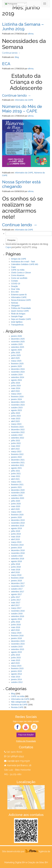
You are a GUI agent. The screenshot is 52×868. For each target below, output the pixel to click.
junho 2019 (16, 534)
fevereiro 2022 (17, 454)
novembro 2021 (18, 463)
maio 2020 (16, 506)
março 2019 (16, 542)
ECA (6, 64)
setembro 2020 (18, 498)
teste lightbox (17, 322)
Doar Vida (15, 289)
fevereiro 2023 (17, 427)
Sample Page (17, 316)
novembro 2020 (18, 493)
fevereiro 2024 (17, 397)
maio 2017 (16, 603)
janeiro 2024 (16, 399)
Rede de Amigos (18, 314)
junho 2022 (16, 443)
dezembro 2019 (18, 520)
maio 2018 (16, 570)
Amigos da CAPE (19, 259)
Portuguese (11, 4)
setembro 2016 (18, 616)
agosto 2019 (16, 528)
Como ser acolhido (19, 278)
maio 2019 (16, 537)
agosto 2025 (16, 350)
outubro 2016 (17, 614)
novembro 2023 (18, 405)
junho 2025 (16, 355)
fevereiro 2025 (17, 364)
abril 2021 (15, 479)
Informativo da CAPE (24, 100)
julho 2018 (16, 564)
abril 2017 (15, 605)
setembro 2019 (18, 526)
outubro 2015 (17, 647)
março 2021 (16, 482)
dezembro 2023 (18, 402)
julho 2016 (16, 622)
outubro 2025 (17, 344)
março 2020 (16, 512)
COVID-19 (16, 284)
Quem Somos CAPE (20, 311)
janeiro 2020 (16, 517)
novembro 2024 (18, 372)
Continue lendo (11, 53)
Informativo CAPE (19, 297)
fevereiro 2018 (17, 578)
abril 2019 (15, 539)
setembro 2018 (18, 559)
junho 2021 (16, 474)
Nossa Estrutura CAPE (21, 300)
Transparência (17, 325)
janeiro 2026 (16, 336)
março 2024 (16, 394)
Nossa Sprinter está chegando (21, 184)
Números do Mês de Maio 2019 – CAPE (22, 109)
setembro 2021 (18, 465)
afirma (31, 34)
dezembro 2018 (18, 550)
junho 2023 (16, 416)
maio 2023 (16, 419)
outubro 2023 (17, 408)
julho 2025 (16, 353)
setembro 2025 (18, 347)
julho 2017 (16, 597)
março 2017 (16, 608)
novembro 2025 (18, 342)
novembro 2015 (18, 644)
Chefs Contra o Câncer (21, 273)
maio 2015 (16, 660)
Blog (17, 57)
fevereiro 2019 (17, 545)
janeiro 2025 (16, 366)
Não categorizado (19, 702)
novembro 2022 (18, 432)
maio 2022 (16, 446)
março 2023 (16, 424)
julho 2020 (16, 501)
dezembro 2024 (18, 369)
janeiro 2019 (16, 548)
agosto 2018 (16, 561)
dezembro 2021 (18, 460)
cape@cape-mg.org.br (18, 761)
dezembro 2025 (18, 339)
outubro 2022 (17, 435)
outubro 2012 (17, 682)
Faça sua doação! (26, 735)
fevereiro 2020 (17, 515)
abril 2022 (15, 449)
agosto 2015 (16, 652)
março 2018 (16, 575)
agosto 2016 (16, 619)
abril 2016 (15, 630)
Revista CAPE (17, 707)
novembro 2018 (18, 553)
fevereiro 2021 (17, 485)
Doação (14, 286)
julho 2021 (16, 471)
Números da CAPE (19, 705)
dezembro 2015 (18, 641)
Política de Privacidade (21, 308)
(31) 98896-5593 (15, 756)
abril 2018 (15, 572)
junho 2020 (16, 504)
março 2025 (16, 361)
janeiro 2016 (16, 638)
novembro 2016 (18, 611)
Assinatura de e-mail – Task (23, 262)
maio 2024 (16, 388)
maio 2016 (16, 627)
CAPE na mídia (18, 270)
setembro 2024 (18, 377)
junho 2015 (16, 658)
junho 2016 (16, 625)
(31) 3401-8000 (14, 752)
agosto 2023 (16, 410)
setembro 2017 (18, 592)
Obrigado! (15, 306)
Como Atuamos (18, 275)
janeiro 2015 (16, 671)
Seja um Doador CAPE (21, 319)
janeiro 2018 (16, 581)
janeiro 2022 (16, 457)
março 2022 (16, 452)
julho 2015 (16, 655)
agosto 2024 (16, 380)
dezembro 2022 (18, 430)
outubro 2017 (17, 589)
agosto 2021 (16, 468)
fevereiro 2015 (17, 668)
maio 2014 (16, 677)
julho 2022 (16, 441)
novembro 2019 (18, 523)
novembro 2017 (18, 586)
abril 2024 (15, 391)
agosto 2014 (16, 674)
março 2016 (16, 633)
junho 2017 (16, 600)
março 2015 (16, 666)
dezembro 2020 (18, 490)
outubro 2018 (17, 556)
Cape (8, 247)
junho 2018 (16, 567)
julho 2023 (16, 413)
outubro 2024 (17, 375)
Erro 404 (15, 292)
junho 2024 (16, 386)
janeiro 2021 (16, 487)
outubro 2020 (17, 495)
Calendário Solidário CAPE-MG (25, 264)
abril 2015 (15, 663)
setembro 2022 (18, 438)
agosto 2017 (16, 594)
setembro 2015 (18, 649)
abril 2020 (15, 509)
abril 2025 (15, 358)
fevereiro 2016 (17, 636)
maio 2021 (16, 476)
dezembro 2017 (18, 583)
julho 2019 (16, 531)
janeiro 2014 (16, 679)
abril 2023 (15, 421)
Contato (14, 281)
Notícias (15, 303)
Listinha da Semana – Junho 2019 (23, 27)
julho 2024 (16, 383)
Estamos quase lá (19, 295)
